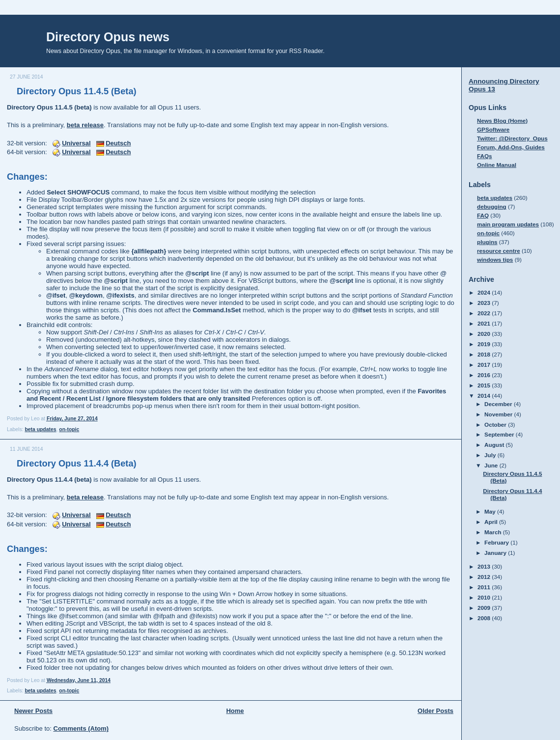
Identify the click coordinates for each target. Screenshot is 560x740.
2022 (485, 313)
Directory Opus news (108, 37)
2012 (485, 577)
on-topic (69, 429)
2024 (485, 292)
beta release (85, 125)
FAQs (485, 156)
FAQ (483, 215)
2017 (485, 365)
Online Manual (497, 165)
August (495, 445)
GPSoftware (493, 129)
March (494, 532)
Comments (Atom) (81, 728)
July (491, 455)
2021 (485, 323)
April (492, 522)
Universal (76, 143)
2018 (485, 354)
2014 (485, 396)
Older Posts (435, 711)
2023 (485, 303)
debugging (492, 206)
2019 (485, 344)
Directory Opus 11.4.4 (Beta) (77, 464)
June (492, 465)
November (499, 414)
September (500, 434)
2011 (485, 587)
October (496, 425)
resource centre (499, 251)
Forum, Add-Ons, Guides (511, 147)
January (496, 553)
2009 (485, 608)
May (491, 511)
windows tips (495, 260)
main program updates (508, 224)
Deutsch (118, 143)
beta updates (40, 429)
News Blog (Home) (502, 121)
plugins (487, 242)
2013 (485, 566)
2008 (485, 618)
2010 (485, 597)
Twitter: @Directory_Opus (512, 138)
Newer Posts (33, 711)
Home (235, 711)
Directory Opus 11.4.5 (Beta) (77, 91)
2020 (485, 334)
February (497, 542)
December (499, 404)
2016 (485, 375)
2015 (485, 385)
